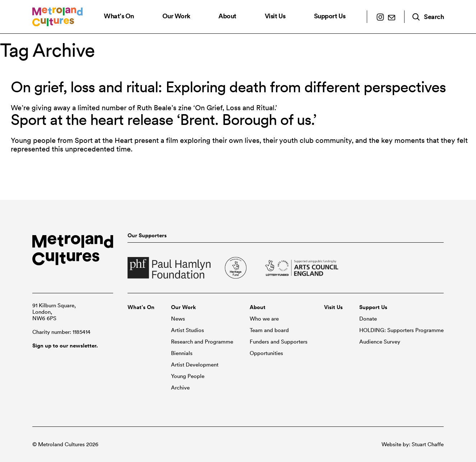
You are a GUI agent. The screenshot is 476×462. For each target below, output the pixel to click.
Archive (180, 388)
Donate (368, 319)
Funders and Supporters (279, 342)
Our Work (176, 16)
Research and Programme (202, 342)
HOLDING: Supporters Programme (401, 330)
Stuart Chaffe (428, 444)
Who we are (264, 319)
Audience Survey (380, 342)
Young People (188, 376)
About (227, 16)
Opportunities (266, 353)
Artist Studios (188, 330)
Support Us (330, 16)
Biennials (182, 353)
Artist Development (195, 365)
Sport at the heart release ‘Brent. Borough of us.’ (164, 120)
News (178, 319)
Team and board (269, 330)
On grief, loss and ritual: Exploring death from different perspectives (228, 87)
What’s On (119, 16)
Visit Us (275, 16)
